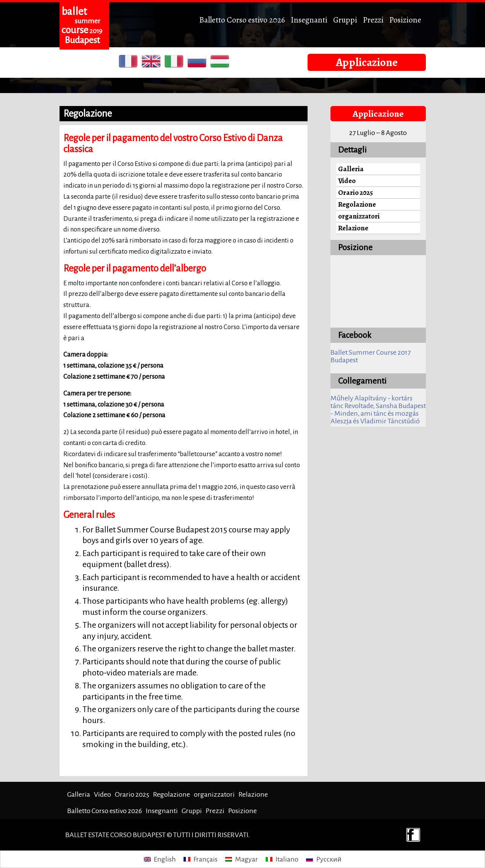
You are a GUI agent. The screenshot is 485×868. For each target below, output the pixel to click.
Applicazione (367, 62)
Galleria (351, 169)
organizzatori (359, 216)
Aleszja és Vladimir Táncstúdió (375, 421)
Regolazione (357, 204)
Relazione (353, 228)
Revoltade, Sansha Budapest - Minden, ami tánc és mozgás (378, 410)
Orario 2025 (355, 192)
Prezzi (373, 20)
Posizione (405, 20)
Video (347, 181)
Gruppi (345, 20)
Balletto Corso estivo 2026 (242, 20)
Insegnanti (309, 20)
